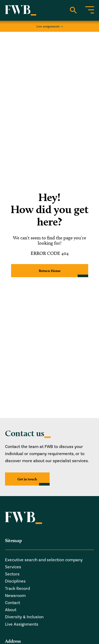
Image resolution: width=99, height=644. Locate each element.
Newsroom (15, 596)
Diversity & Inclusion (24, 617)
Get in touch (27, 479)
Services (13, 567)
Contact (13, 603)
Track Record (17, 589)
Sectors (12, 574)
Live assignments (48, 26)
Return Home (50, 271)
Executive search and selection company (44, 560)
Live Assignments (22, 624)
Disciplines (15, 581)
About (11, 610)
